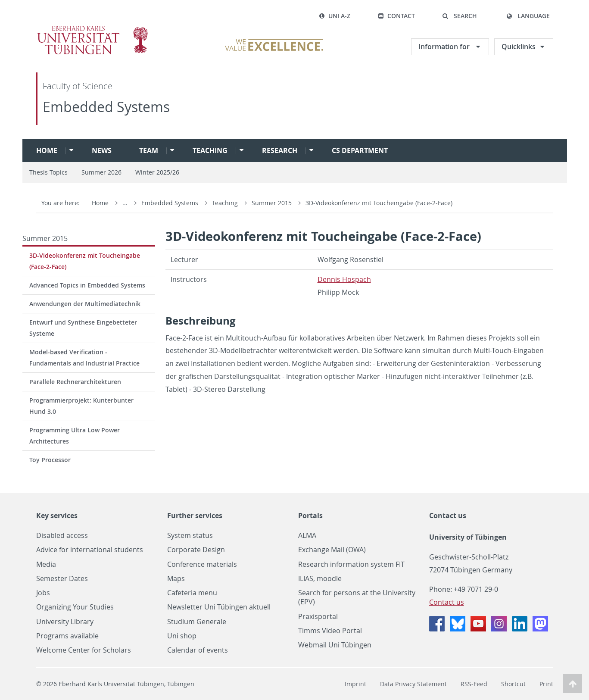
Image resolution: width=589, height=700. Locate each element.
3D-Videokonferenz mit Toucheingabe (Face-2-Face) (379, 203)
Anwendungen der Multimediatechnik (85, 304)
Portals (310, 516)
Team (149, 150)
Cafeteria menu (192, 593)
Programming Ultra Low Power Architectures (75, 436)
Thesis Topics (48, 172)
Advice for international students (90, 550)
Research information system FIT (351, 564)
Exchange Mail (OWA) (332, 550)
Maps (176, 579)
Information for (445, 47)
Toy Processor (50, 460)
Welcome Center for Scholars (84, 650)
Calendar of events (198, 650)
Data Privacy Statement (413, 684)
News (102, 150)
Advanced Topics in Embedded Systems (87, 285)
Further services (195, 516)
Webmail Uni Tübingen (335, 645)
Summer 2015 (273, 203)
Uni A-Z (335, 16)
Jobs (43, 593)
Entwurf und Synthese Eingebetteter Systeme (83, 328)
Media (46, 564)
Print (546, 684)
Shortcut (513, 684)
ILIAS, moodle (320, 579)
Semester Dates (62, 579)
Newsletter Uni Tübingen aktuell (219, 607)
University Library (65, 622)
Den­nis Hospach (344, 279)
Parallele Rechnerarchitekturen (75, 382)
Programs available (67, 636)
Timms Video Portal (330, 631)
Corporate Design (196, 550)
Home (47, 150)
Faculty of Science (78, 86)
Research (280, 150)
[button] (460, 16)
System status (190, 536)
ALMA (307, 536)
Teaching (210, 150)
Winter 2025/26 (157, 172)
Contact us (448, 516)
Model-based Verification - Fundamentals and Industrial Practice (84, 358)
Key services (57, 516)
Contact (396, 16)
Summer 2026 (101, 172)
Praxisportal (318, 617)
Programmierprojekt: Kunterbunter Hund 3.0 (81, 406)
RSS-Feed (474, 684)
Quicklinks (519, 47)
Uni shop (182, 636)
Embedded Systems (106, 107)
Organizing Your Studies (75, 607)
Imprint (355, 684)
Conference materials (202, 564)
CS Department (360, 150)
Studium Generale (197, 622)
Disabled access (62, 536)
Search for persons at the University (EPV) (357, 597)
